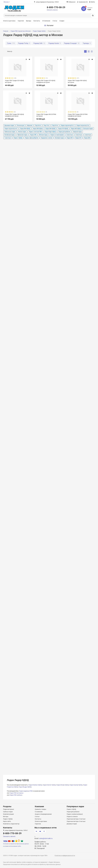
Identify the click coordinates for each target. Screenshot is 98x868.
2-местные (88, 135)
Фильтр (10, 51)
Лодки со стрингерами (57, 135)
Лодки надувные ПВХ (26, 791)
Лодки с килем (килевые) (75, 814)
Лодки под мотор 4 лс (11, 129)
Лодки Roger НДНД (50, 132)
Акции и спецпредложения (43, 814)
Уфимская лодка (22, 135)
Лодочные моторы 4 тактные (76, 821)
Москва (6, 2)
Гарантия (21, 21)
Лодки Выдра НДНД (25, 787)
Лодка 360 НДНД (38, 129)
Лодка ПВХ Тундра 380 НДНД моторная (77, 81)
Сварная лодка (77, 132)
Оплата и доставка (9, 21)
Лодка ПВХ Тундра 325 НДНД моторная (14, 81)
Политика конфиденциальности (65, 856)
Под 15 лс (47, 125)
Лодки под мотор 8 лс (67, 125)
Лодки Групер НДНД (76, 785)
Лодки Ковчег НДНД (49, 785)
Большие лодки (88, 129)
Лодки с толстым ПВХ (35, 132)
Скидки (62, 21)
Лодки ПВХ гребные (16, 795)
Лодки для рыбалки (64, 132)
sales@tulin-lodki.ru (46, 838)
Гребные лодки (8, 812)
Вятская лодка (43, 135)
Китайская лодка (10, 135)
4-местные (70, 135)
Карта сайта (7, 821)
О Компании (46, 21)
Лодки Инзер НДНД (62, 785)
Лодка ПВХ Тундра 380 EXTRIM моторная (46, 115)
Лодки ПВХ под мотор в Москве (21, 31)
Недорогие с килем (47, 138)
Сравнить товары (40, 809)
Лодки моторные (9, 809)
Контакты (37, 21)
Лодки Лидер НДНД (39, 31)
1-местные (8, 138)
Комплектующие (8, 814)
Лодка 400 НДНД (25, 129)
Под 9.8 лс (38, 125)
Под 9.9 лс (55, 125)
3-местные (79, 135)
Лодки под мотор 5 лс (83, 125)
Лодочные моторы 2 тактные (76, 819)
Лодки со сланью (72, 817)
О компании (39, 812)
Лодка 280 (87, 138)
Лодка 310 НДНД (63, 129)
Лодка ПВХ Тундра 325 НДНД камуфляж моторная (46, 81)
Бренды (29, 21)
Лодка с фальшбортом (32, 138)
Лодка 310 (78, 138)
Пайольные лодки (10, 132)
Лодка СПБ (33, 135)
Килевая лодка (59, 138)
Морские (30, 125)
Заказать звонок (52, 10)
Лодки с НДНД (18, 138)
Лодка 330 (70, 138)
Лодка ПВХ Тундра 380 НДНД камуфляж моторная (14, 115)
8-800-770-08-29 (56, 7)
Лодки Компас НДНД (35, 785)
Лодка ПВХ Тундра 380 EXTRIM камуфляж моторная (78, 115)
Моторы (6, 817)
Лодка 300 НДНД (76, 129)
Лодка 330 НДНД (50, 129)
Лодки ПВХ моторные (16, 793)
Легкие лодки (22, 132)
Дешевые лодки (9, 125)
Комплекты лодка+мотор (11, 824)
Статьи (55, 21)
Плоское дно (21, 125)
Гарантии (38, 824)
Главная (6, 31)
